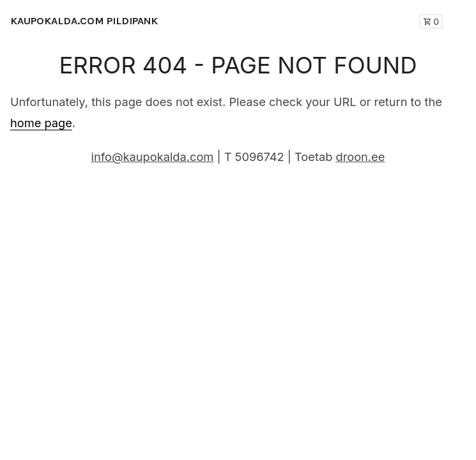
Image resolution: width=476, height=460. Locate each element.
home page (41, 123)
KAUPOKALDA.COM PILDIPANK (84, 21)
